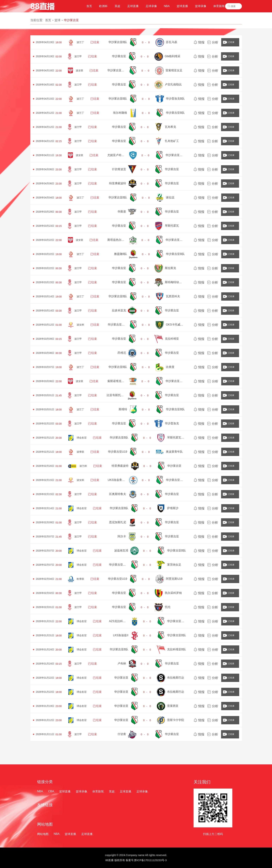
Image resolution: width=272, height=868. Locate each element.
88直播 (110, 860)
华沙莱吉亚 (71, 20)
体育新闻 (98, 791)
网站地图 (43, 834)
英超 (112, 791)
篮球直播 (65, 791)
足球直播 (126, 791)
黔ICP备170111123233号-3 (150, 860)
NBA (40, 791)
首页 (48, 20)
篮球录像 (81, 791)
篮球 (57, 20)
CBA (51, 791)
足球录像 (142, 791)
